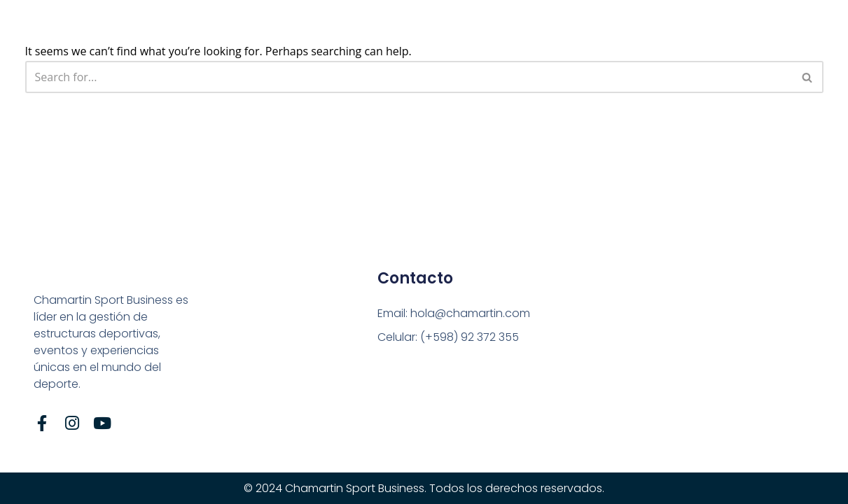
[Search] (409, 77)
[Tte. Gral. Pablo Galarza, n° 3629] (623, 355)
